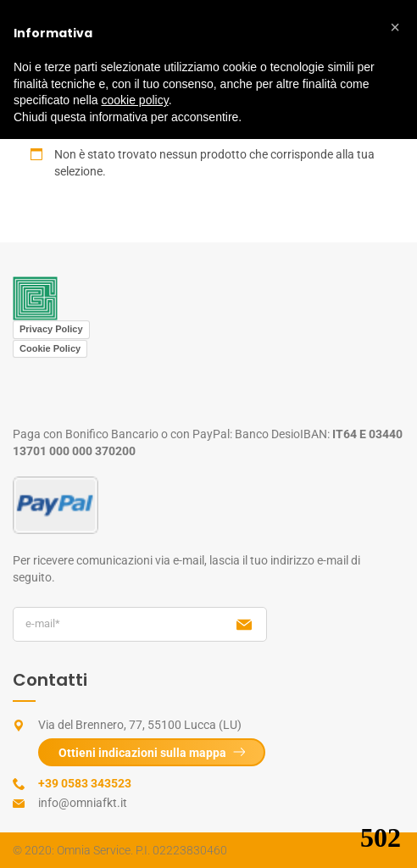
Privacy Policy (51, 329)
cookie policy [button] (135, 100)
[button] (395, 27)
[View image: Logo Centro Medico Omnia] (35, 298)
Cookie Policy (50, 348)
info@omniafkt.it (83, 803)
